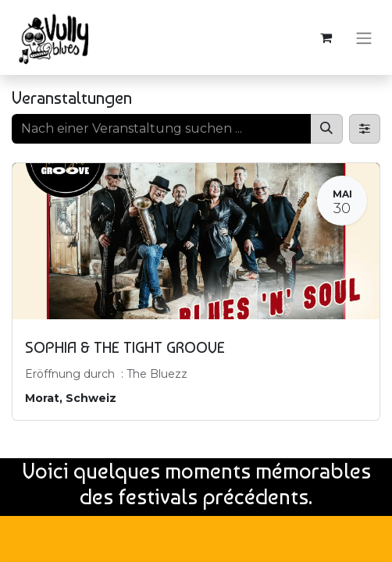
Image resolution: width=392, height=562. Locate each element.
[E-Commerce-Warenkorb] (326, 37)
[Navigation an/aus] (364, 37)
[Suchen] (326, 129)
